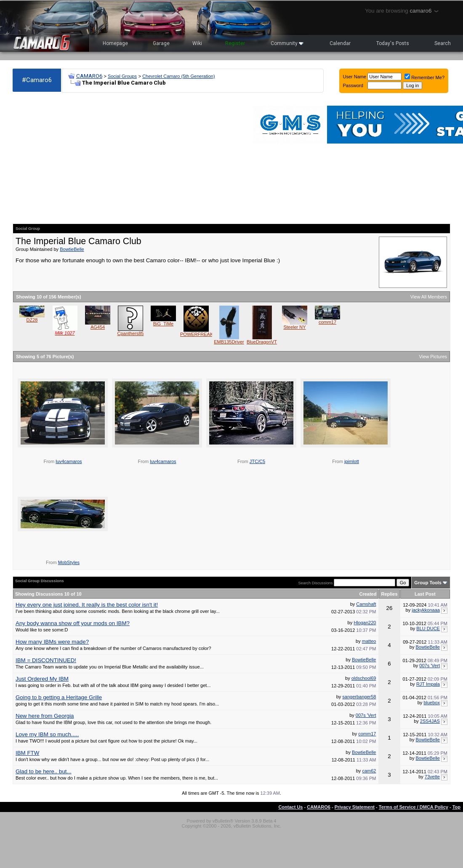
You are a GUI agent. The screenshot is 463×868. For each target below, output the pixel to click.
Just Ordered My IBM (42, 679)
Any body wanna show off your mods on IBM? (73, 623)
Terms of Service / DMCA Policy (414, 807)
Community (287, 43)
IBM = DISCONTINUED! (46, 660)
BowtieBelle (72, 249)
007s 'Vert (430, 666)
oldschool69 (364, 678)
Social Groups (122, 76)
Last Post (425, 594)
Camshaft (366, 604)
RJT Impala (428, 684)
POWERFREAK (197, 334)
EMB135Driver (229, 342)
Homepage (115, 43)
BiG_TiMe (164, 324)
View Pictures (433, 357)
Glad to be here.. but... (44, 771)
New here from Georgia (45, 716)
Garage (161, 43)
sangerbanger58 (359, 697)
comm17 (327, 322)
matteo (369, 641)
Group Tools (428, 583)
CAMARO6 (89, 76)
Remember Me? (424, 77)
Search (443, 43)
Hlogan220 (365, 623)
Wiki (197, 43)
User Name (355, 77)
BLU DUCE (428, 628)
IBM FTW (27, 753)
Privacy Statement (355, 807)
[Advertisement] (86, 158)
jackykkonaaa (426, 610)
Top (456, 807)
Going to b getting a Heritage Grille (59, 697)
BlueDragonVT (262, 342)
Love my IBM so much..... (47, 734)
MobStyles (69, 562)
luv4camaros (69, 461)
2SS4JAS (430, 721)
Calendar (340, 43)
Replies (389, 594)
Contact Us (290, 807)
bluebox (432, 703)
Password (353, 85)
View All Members (429, 297)
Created (368, 594)
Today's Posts (393, 43)
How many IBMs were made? (52, 642)
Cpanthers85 (131, 333)
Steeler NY (294, 327)
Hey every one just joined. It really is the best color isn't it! (87, 605)
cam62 (369, 771)
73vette (432, 777)
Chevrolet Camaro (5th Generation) (178, 76)
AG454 (98, 327)
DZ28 (32, 320)
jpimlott (352, 461)
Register (235, 43)
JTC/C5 (257, 461)
